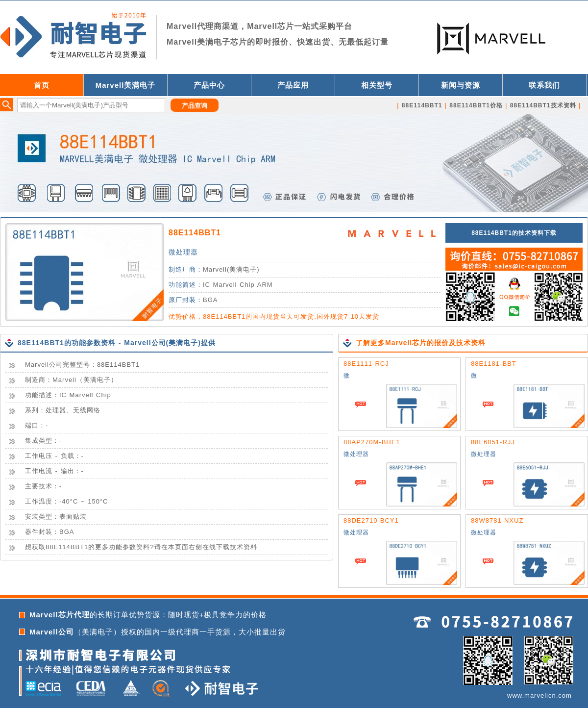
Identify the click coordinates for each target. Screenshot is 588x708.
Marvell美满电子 (126, 85)
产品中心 (209, 85)
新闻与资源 (461, 85)
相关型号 (377, 85)
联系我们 (544, 85)
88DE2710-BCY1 (371, 520)
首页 (42, 85)
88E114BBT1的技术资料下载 (514, 233)
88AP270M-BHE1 (372, 442)
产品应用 (293, 85)
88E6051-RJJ (493, 442)
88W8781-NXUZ (497, 520)
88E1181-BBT (494, 364)
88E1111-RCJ (366, 364)
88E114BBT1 (195, 233)
